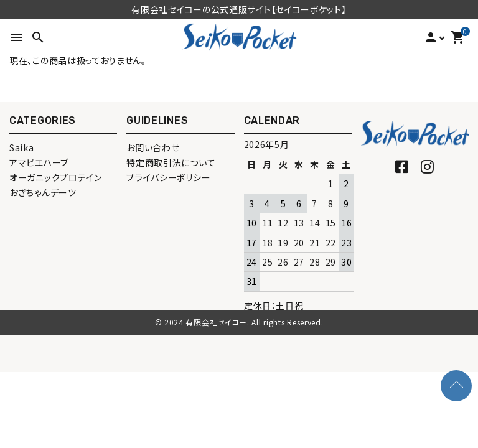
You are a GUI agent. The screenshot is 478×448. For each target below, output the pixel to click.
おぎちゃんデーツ (43, 192)
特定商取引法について (171, 162)
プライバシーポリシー (168, 177)
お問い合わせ (153, 147)
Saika (22, 147)
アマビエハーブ (39, 162)
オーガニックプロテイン (56, 177)
